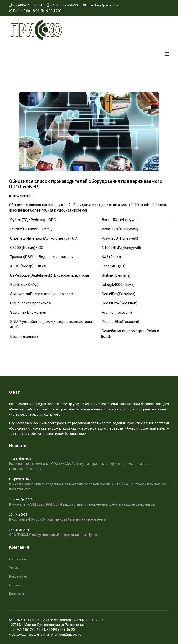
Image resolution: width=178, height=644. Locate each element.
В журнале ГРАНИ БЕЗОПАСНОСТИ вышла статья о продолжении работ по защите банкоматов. (89, 502)
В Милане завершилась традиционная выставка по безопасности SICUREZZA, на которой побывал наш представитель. (89, 484)
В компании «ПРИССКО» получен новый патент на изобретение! (89, 517)
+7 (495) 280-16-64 (28, 5)
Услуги (14, 568)
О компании (18, 559)
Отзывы (15, 585)
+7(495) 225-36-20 (64, 5)
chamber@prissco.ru (102, 5)
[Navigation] (167, 54)
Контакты (16, 594)
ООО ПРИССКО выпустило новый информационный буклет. (89, 532)
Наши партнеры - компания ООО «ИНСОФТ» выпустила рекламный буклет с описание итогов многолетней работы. (89, 464)
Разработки (18, 576)
